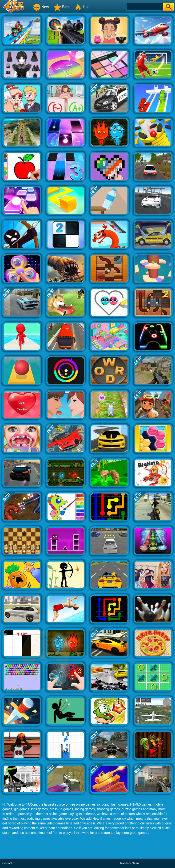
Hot (82, 7)
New (41, 7)
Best (62, 7)
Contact (7, 863)
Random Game (130, 863)
